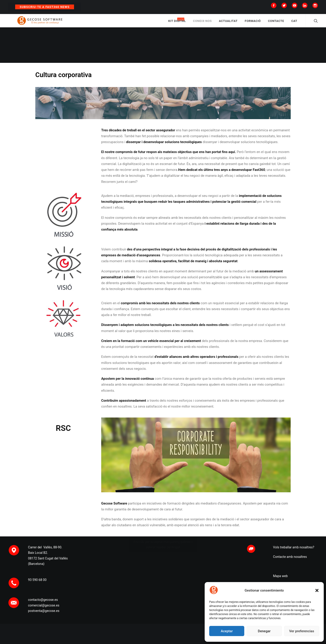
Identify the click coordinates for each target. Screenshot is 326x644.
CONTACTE (276, 23)
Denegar (264, 631)
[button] (317, 590)
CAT (294, 23)
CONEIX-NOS (203, 23)
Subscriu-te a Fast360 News (45, 7)
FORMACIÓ (253, 23)
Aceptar (227, 631)
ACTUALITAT (228, 23)
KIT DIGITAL (177, 23)
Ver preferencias (302, 631)
